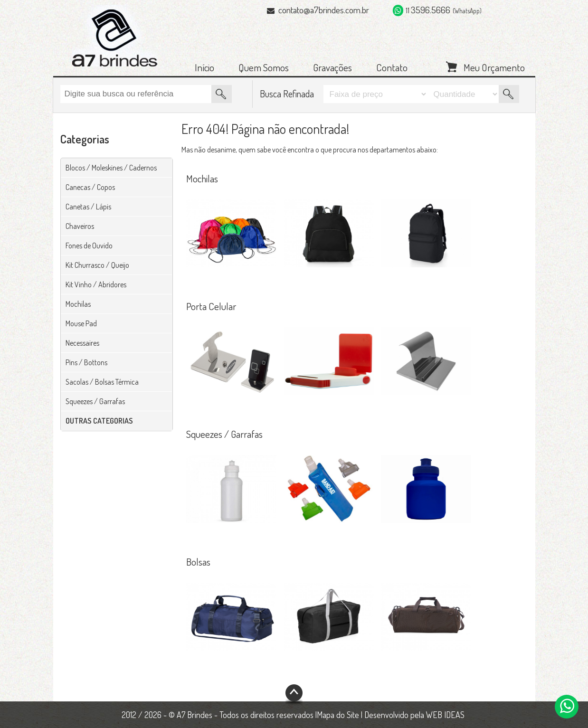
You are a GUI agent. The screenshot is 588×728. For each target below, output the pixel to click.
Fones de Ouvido (89, 246)
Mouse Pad (81, 323)
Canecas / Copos (90, 187)
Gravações (332, 67)
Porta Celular (211, 306)
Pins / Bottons (86, 362)
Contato (392, 67)
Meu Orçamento (494, 66)
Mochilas (78, 304)
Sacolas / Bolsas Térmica (102, 382)
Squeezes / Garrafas (95, 401)
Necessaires (82, 343)
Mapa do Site (338, 715)
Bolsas (198, 562)
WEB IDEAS (445, 715)
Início (204, 67)
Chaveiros (80, 226)
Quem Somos (264, 67)
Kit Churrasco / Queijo (97, 265)
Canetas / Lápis (88, 207)
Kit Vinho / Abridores (96, 284)
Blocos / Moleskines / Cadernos (111, 168)
